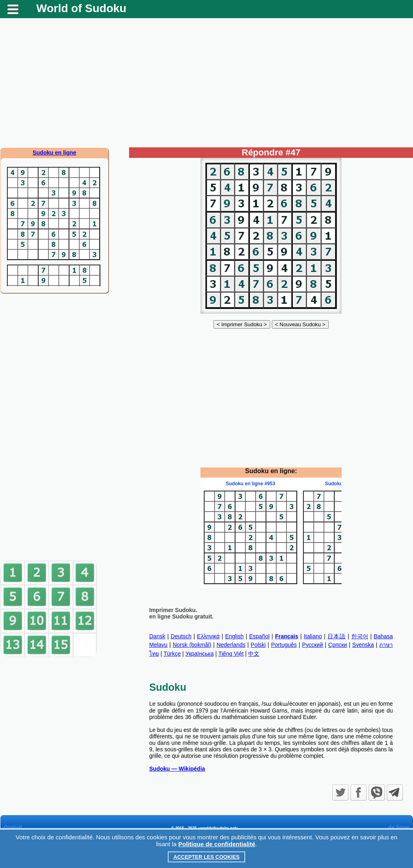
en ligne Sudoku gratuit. (181, 616)
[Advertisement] (206, 83)
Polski (258, 645)
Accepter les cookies (206, 857)
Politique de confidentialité (217, 844)
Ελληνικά (208, 636)
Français (287, 636)
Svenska (363, 645)
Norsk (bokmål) (192, 645)
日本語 (337, 636)
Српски (338, 645)
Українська (200, 654)
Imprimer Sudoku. (173, 610)
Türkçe (172, 654)
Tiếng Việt (231, 654)
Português (284, 645)
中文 (254, 654)
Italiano (313, 636)
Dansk (157, 636)
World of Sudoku (81, 8)
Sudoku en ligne (54, 153)
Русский (313, 645)
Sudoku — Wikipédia (177, 769)
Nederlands (231, 645)
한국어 (360, 636)
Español (260, 636)
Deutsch (181, 636)
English (234, 636)
